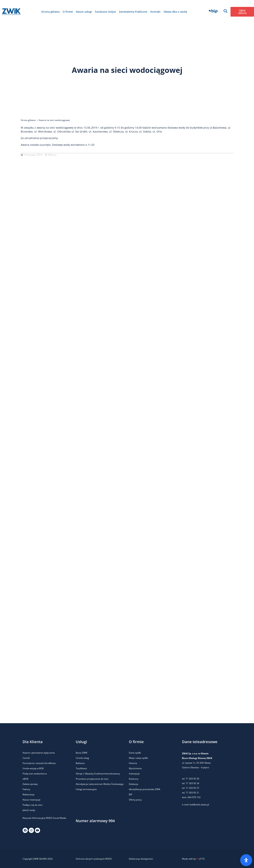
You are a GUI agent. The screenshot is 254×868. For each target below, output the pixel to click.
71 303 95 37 (192, 788)
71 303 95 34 (192, 783)
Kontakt (155, 12)
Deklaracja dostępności (141, 859)
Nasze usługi (84, 12)
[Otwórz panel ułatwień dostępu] (246, 860)
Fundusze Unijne (105, 12)
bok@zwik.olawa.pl (199, 805)
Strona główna (50, 12)
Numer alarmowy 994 (95, 821)
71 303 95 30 (192, 779)
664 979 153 (194, 797)
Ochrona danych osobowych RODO (94, 859)
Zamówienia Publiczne (133, 12)
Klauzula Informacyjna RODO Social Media (44, 818)
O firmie (68, 12)
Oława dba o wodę (175, 12)
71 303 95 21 (192, 793)
